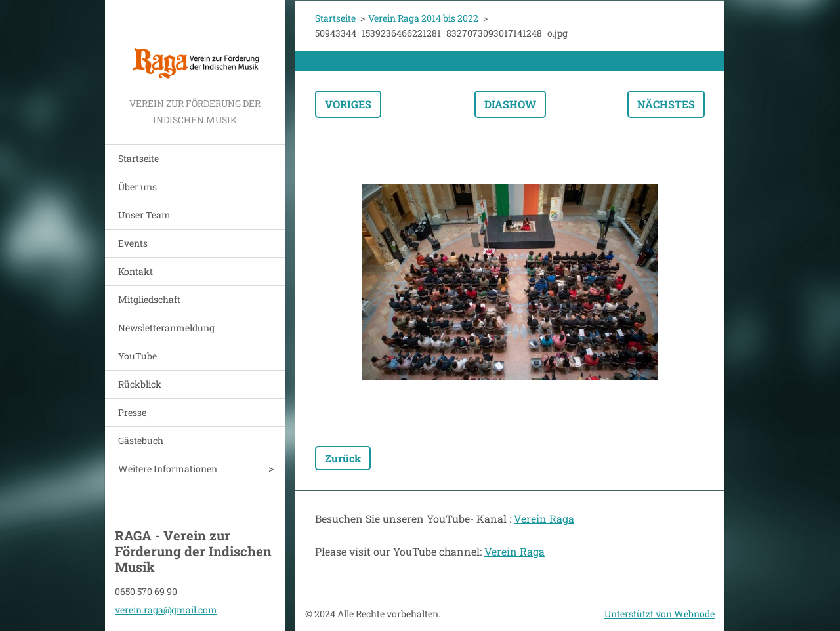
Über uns (137, 187)
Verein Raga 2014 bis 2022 (423, 18)
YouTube (137, 356)
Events (133, 243)
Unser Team (144, 215)
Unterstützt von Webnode (660, 614)
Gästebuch (141, 440)
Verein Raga (544, 519)
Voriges (348, 104)
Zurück (343, 458)
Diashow (510, 104)
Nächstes (666, 104)
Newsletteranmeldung (166, 328)
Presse (132, 412)
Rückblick (140, 384)
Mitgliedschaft (149, 299)
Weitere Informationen (168, 469)
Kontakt (136, 271)
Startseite (138, 158)
